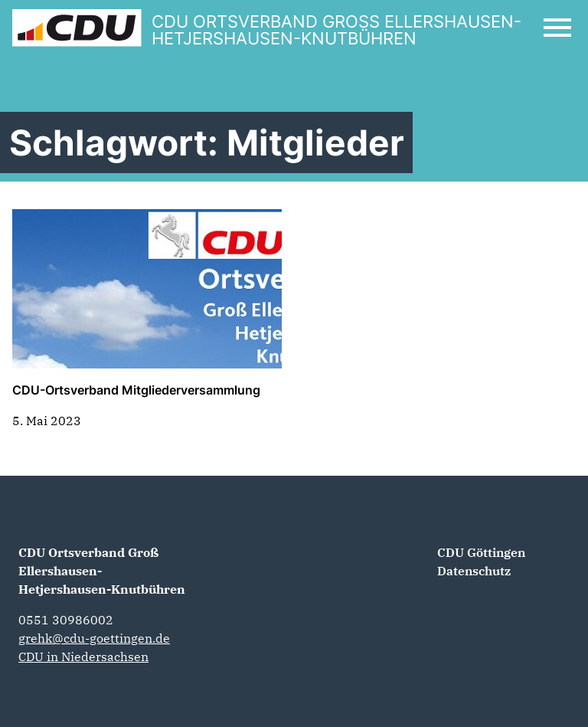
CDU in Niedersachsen (83, 657)
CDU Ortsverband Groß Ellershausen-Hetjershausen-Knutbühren (102, 571)
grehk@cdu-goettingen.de (94, 638)
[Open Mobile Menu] (557, 28)
